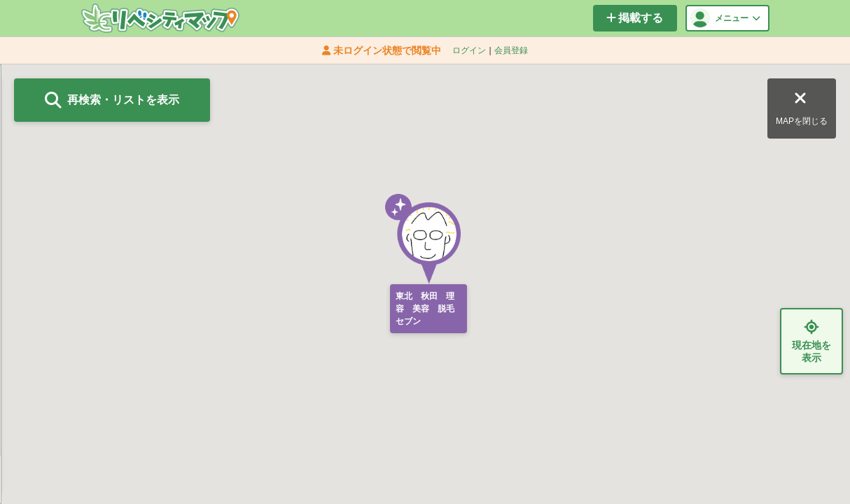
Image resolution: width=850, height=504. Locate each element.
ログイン (469, 50)
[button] (425, 239)
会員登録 (511, 50)
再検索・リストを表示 (112, 100)
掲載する (635, 18)
